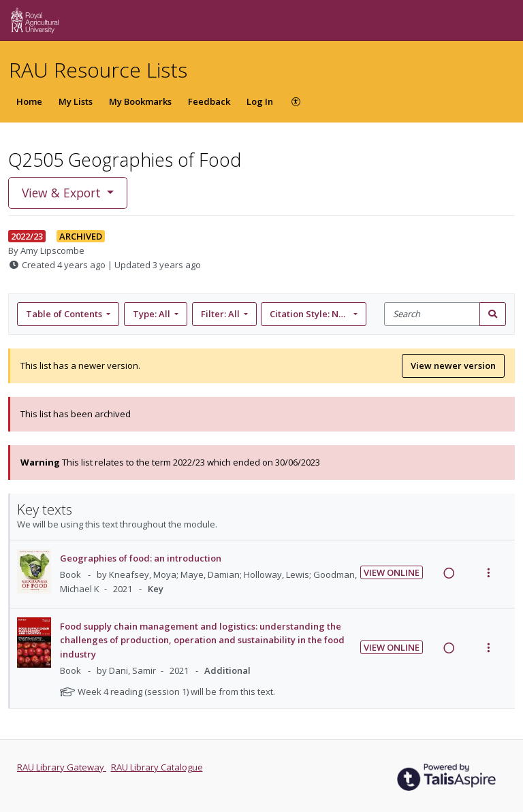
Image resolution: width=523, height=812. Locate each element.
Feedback (209, 101)
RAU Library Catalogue (157, 767)
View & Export (63, 193)
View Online (392, 572)
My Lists (76, 101)
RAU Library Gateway (62, 767)
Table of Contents (65, 314)
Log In (260, 101)
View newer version (453, 366)
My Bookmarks (140, 101)
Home (29, 101)
